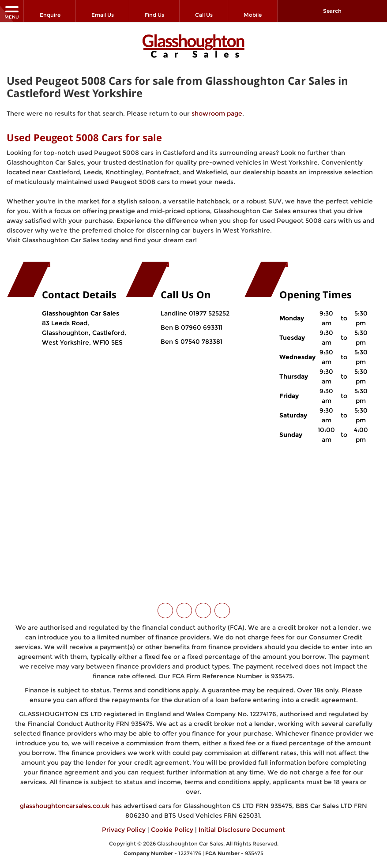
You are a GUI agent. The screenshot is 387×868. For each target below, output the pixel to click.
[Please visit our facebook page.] (184, 605)
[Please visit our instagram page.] (203, 605)
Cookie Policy (172, 824)
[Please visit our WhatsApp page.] (222, 605)
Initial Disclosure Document (242, 824)
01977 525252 (209, 308)
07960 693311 (201, 322)
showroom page (217, 108)
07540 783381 (201, 336)
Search (332, 11)
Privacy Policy (124, 824)
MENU (12, 12)
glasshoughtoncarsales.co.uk (65, 800)
